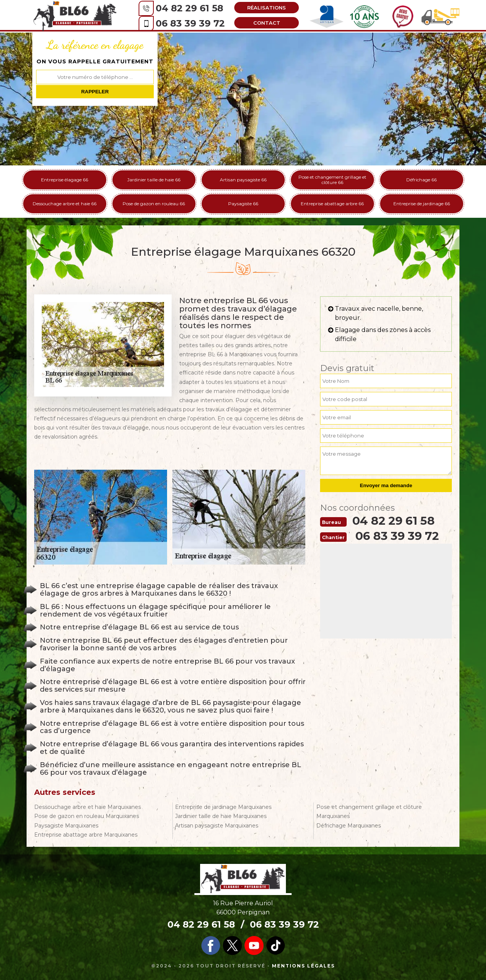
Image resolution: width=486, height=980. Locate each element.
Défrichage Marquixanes (349, 826)
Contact (265, 23)
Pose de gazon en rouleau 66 (154, 204)
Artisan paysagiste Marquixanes (217, 826)
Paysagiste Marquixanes (66, 826)
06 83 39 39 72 (188, 23)
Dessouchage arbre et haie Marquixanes (88, 807)
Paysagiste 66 (243, 204)
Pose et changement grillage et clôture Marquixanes (369, 812)
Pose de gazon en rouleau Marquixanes (87, 816)
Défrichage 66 (421, 180)
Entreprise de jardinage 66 (422, 204)
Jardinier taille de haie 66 (154, 180)
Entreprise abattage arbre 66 (332, 204)
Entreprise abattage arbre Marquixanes (86, 835)
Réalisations (265, 8)
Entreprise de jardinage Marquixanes (223, 807)
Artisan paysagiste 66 (243, 180)
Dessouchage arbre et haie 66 (65, 204)
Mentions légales (303, 966)
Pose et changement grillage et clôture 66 (332, 180)
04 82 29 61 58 (188, 8)
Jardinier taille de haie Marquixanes (221, 816)
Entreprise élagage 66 (65, 180)
